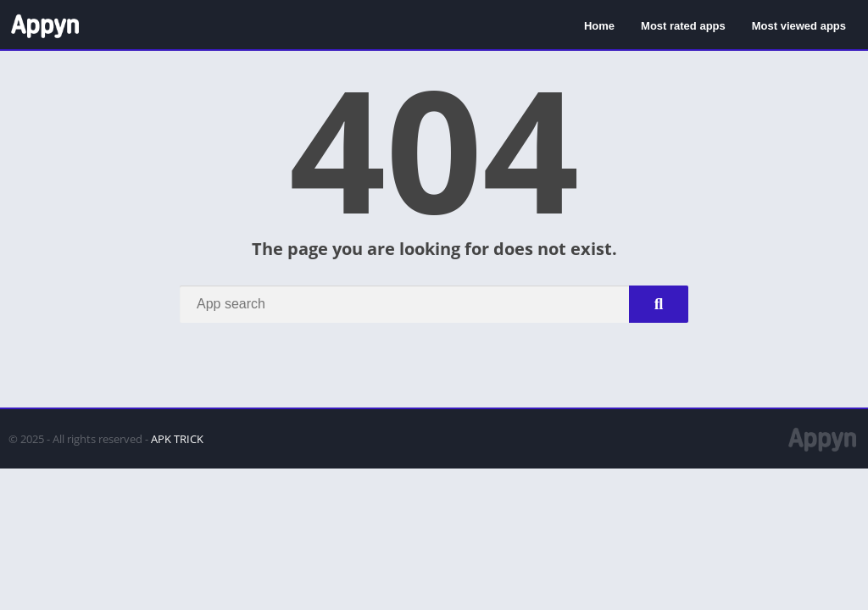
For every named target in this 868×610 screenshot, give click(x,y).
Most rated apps (683, 26)
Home (599, 26)
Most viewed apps (799, 26)
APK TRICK (177, 439)
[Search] (434, 304)
